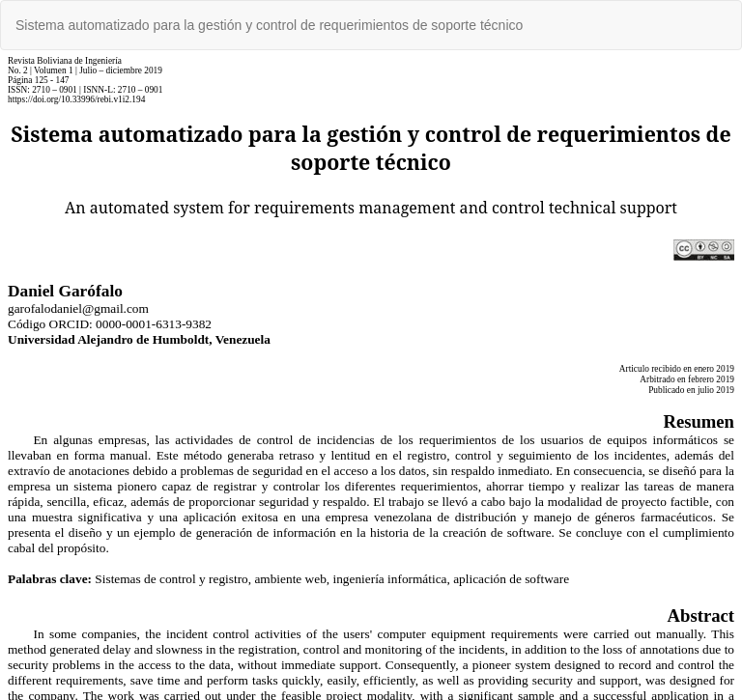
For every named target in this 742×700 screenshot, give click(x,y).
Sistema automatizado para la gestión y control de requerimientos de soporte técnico (269, 25)
